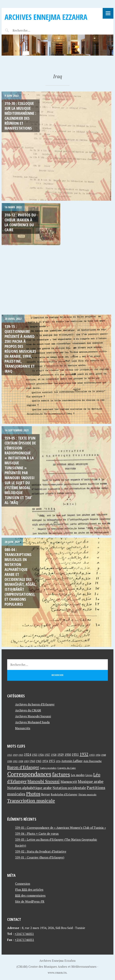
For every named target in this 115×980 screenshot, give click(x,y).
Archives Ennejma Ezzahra (46, 17)
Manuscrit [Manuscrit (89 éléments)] (69, 781)
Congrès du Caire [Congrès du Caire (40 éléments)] (67, 768)
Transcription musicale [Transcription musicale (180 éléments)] (31, 801)
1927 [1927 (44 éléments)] (47, 755)
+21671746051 (24, 934)
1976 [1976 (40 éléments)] (58, 761)
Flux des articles (29, 889)
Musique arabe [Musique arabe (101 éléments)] (91, 781)
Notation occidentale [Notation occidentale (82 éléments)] (69, 788)
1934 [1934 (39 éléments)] (98, 755)
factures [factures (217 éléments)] (61, 774)
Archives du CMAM (28, 710)
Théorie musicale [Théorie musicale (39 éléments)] (87, 795)
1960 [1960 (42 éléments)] (32, 761)
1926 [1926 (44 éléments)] (41, 755)
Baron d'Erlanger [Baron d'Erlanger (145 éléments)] (23, 767)
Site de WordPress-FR (30, 901)
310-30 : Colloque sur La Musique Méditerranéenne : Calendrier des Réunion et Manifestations (20, 116)
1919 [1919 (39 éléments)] (15, 755)
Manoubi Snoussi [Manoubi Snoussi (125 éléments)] (44, 781)
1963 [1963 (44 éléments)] (39, 761)
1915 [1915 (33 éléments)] (10, 755)
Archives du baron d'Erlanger (35, 704)
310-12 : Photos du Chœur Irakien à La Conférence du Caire (20, 222)
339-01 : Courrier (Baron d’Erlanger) (40, 857)
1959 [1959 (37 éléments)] (26, 761)
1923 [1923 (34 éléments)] (21, 755)
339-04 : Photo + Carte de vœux (37, 834)
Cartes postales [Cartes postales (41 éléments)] (48, 768)
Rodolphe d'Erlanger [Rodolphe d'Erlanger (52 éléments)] (64, 794)
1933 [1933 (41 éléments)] (92, 755)
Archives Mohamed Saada (32, 722)
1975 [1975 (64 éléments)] (52, 761)
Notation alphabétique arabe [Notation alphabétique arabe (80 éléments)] (29, 788)
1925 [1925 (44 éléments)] (35, 755)
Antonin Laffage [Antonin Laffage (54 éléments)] (72, 761)
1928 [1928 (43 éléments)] (54, 755)
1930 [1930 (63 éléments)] (68, 755)
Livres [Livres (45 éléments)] (89, 775)
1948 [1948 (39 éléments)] (103, 755)
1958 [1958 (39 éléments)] (21, 761)
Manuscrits (23, 728)
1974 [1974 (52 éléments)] (45, 761)
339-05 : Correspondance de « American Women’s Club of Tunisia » (60, 828)
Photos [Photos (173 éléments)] (33, 794)
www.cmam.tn (57, 972)
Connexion (23, 884)
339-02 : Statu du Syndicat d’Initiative (41, 851)
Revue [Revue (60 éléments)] (46, 794)
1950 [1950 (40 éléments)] (10, 761)
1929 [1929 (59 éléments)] (60, 755)
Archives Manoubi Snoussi (33, 716)
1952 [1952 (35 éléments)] (15, 761)
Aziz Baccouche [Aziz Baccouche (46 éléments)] (93, 761)
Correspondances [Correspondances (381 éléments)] (29, 774)
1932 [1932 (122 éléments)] (84, 754)
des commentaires (30, 895)
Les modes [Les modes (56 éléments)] (78, 775)
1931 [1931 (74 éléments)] (75, 754)
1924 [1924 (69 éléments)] (27, 755)
